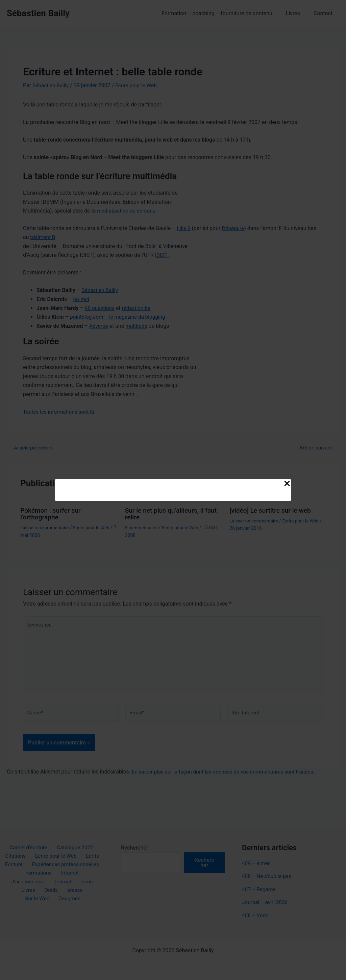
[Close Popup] (287, 484)
